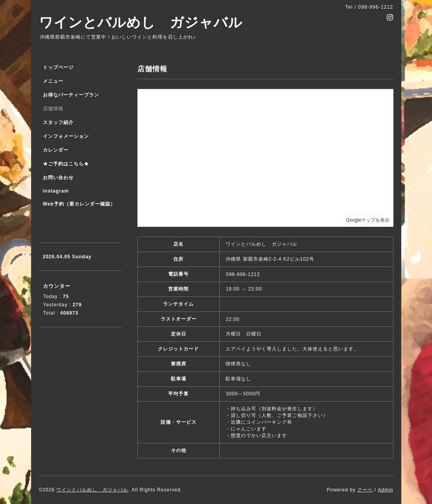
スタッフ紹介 (58, 122)
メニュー (53, 81)
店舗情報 (53, 109)
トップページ (58, 67)
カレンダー (56, 150)
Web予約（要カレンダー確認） (79, 204)
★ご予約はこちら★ (66, 164)
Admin (385, 490)
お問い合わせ (58, 178)
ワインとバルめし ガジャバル (141, 22)
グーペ (365, 490)
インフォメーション (66, 136)
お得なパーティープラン (71, 95)
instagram (56, 191)
